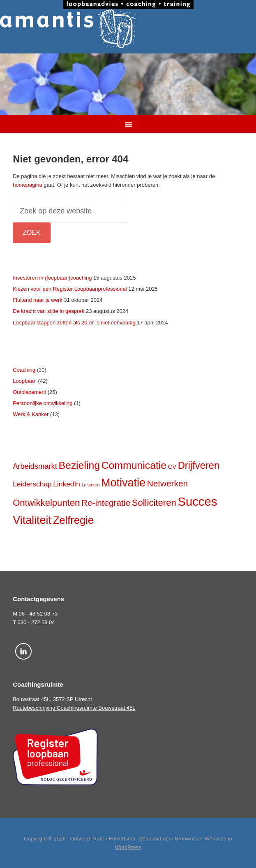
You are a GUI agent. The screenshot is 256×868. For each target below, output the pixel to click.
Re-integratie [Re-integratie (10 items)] (106, 503)
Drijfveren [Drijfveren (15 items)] (199, 465)
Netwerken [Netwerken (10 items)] (167, 483)
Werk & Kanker (31, 414)
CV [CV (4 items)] (172, 467)
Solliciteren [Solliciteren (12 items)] (154, 503)
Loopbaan (25, 381)
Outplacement (29, 392)
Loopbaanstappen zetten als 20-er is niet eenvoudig (74, 323)
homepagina (28, 185)
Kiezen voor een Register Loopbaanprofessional (70, 289)
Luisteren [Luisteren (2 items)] (91, 485)
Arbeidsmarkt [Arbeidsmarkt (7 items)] (35, 466)
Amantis (128, 29)
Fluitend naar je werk (38, 300)
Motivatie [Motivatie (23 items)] (123, 483)
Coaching (24, 370)
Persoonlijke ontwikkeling (43, 403)
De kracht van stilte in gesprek (48, 311)
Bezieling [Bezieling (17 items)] (79, 465)
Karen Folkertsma (114, 839)
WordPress (128, 847)
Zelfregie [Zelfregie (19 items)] (73, 520)
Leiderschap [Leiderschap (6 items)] (32, 484)
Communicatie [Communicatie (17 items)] (134, 465)
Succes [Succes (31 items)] (197, 501)
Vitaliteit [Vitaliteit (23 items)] (32, 520)
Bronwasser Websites (201, 839)
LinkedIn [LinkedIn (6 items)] (67, 484)
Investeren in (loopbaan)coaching (52, 278)
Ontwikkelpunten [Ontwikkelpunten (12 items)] (46, 503)
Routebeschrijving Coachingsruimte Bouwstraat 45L (74, 708)
